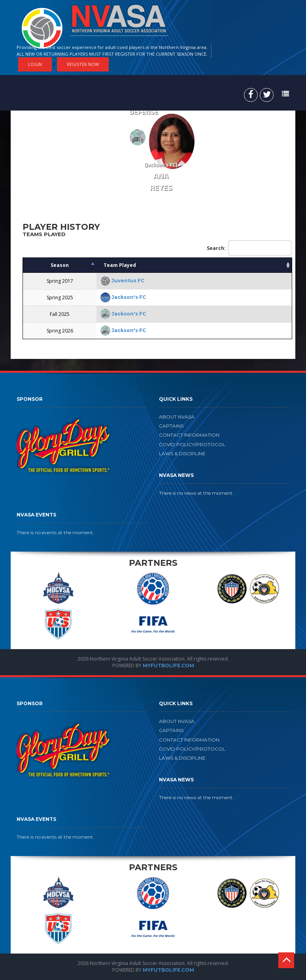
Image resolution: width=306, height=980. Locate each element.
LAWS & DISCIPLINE (182, 453)
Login (35, 64)
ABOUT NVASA (177, 417)
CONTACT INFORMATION (189, 435)
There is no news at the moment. (196, 493)
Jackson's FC (129, 297)
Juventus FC (128, 281)
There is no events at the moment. (55, 532)
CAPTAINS (171, 426)
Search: (249, 248)
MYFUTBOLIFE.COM (168, 666)
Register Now (83, 64)
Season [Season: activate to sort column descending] (60, 265)
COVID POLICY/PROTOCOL (192, 444)
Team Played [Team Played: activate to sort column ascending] (120, 265)
